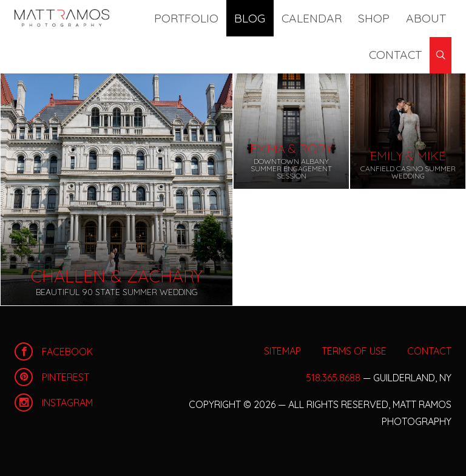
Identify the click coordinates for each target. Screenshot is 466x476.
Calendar (283, 18)
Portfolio (194, 18)
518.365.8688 (333, 378)
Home (62, 18)
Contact (404, 18)
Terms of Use (354, 351)
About (360, 18)
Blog (240, 18)
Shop (326, 18)
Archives (70, 55)
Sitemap (282, 351)
